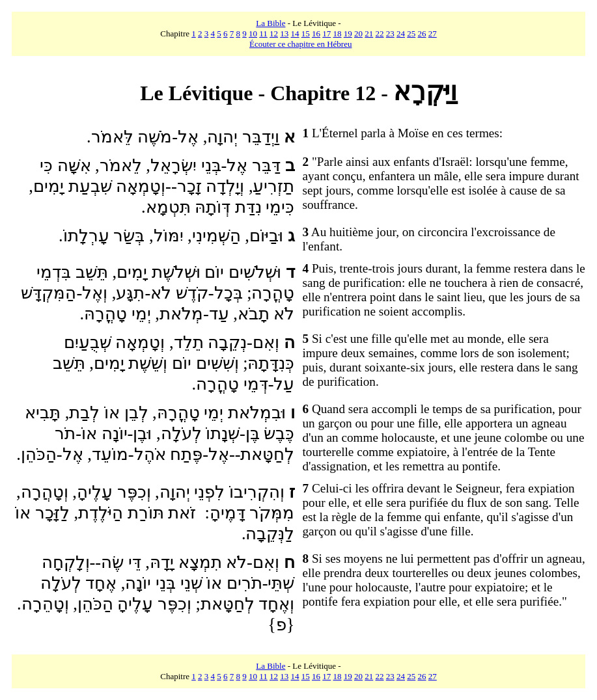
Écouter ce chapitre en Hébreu (300, 44)
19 (348, 34)
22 (380, 34)
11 (263, 34)
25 (411, 34)
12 (274, 34)
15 (306, 34)
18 (338, 34)
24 (401, 34)
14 (295, 34)
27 (433, 34)
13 (284, 34)
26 (422, 34)
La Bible (271, 23)
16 (316, 34)
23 (390, 34)
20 (358, 34)
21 (369, 34)
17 (326, 34)
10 (253, 34)
